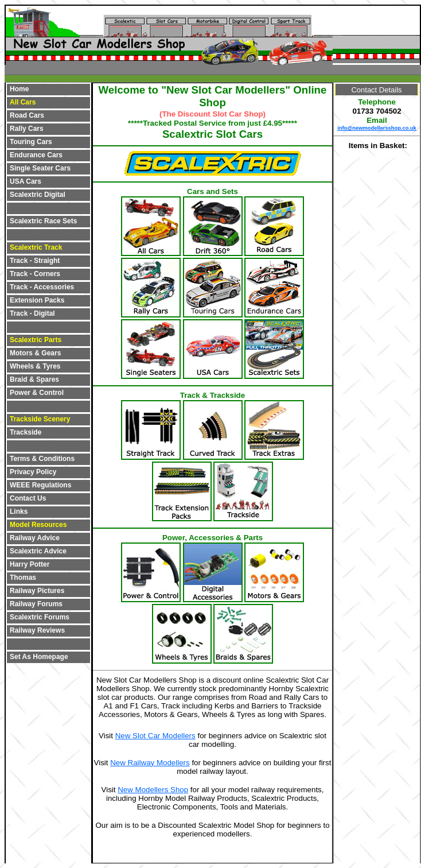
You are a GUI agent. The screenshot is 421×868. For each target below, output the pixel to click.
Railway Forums (36, 604)
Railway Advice (35, 538)
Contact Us (28, 498)
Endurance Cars (36, 155)
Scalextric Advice (38, 551)
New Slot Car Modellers (155, 736)
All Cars (23, 102)
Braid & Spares (34, 379)
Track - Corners (35, 274)
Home (19, 89)
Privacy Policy (33, 472)
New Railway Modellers (150, 763)
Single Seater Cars (40, 168)
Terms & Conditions (42, 459)
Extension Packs (37, 300)
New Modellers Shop (153, 790)
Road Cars (27, 115)
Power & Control (37, 393)
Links (19, 511)
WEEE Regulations (40, 485)
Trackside (26, 432)
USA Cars (26, 181)
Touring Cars (31, 142)
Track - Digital (32, 313)
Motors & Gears (35, 353)
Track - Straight (35, 261)
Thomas (23, 578)
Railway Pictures (37, 591)
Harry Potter (30, 564)
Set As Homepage (39, 657)
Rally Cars (27, 129)
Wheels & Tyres (35, 366)
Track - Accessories (42, 287)
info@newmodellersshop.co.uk (377, 128)
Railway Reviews (37, 630)
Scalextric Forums (40, 617)
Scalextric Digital (38, 195)
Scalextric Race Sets (43, 221)
